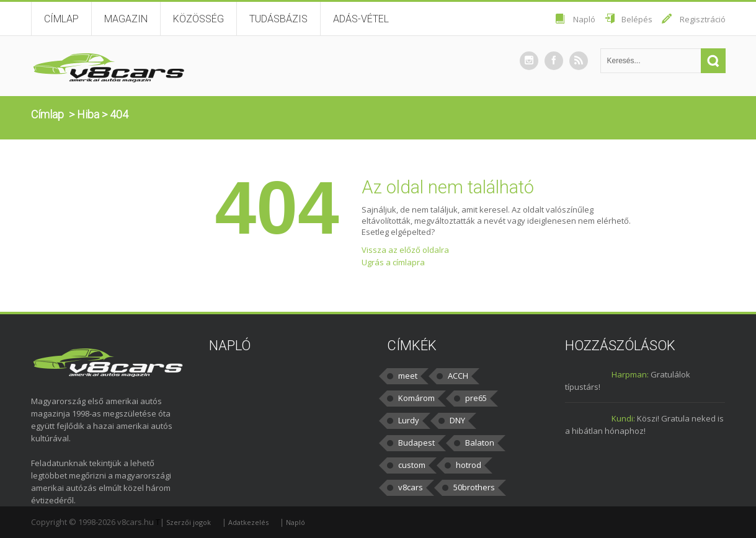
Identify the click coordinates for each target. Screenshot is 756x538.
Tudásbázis (278, 19)
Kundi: (623, 418)
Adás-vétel (361, 19)
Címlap (61, 19)
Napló (584, 19)
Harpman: (630, 374)
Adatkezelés (248, 522)
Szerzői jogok (189, 522)
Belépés (637, 19)
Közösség (198, 19)
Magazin (126, 19)
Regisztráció (703, 19)
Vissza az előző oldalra (405, 250)
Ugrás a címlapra (393, 262)
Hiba (88, 114)
